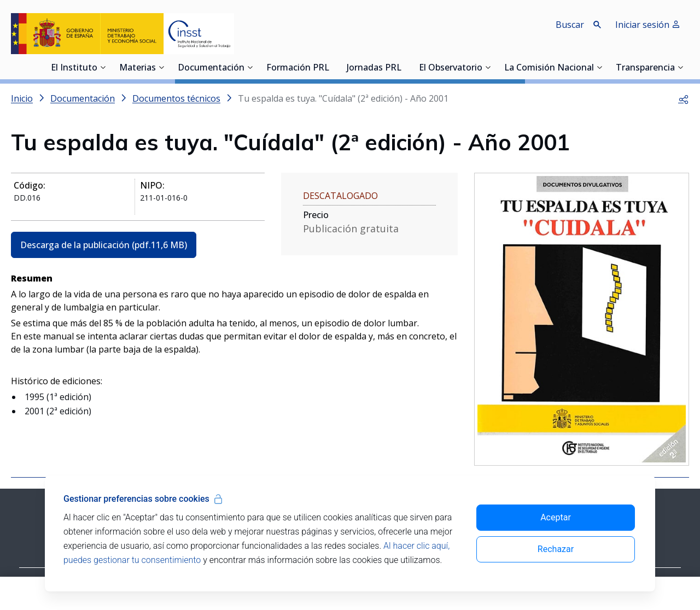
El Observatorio (451, 68)
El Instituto (74, 68)
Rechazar (556, 549)
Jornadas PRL (374, 68)
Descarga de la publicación (104, 245)
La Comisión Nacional (549, 68)
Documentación (211, 68)
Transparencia (645, 68)
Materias (138, 68)
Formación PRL (298, 68)
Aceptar (556, 517)
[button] (684, 98)
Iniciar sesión (648, 25)
